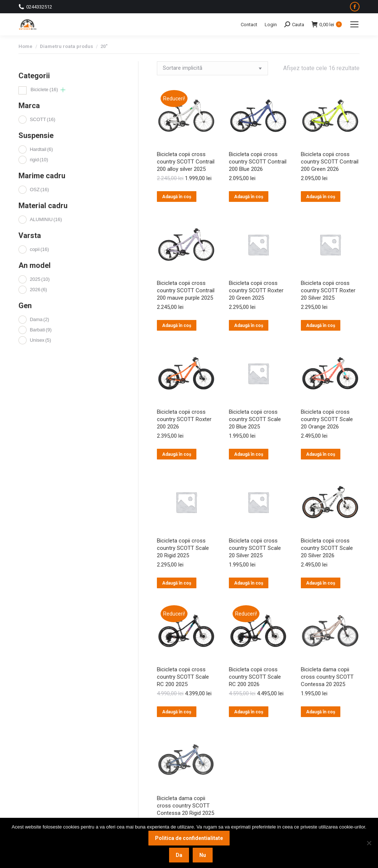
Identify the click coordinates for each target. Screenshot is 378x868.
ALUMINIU (46, 219)
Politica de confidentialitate (189, 838)
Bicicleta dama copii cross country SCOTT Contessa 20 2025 (327, 677)
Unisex (41, 340)
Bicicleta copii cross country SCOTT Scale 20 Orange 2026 (327, 419)
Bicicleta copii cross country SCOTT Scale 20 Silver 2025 (255, 548)
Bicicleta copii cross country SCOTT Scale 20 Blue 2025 (255, 419)
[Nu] (369, 843)
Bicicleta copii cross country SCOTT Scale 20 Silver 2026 (327, 548)
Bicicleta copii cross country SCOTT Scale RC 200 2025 (183, 677)
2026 (39, 290)
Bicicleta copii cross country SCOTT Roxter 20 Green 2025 (256, 290)
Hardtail (42, 149)
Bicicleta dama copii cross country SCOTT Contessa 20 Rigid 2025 (185, 806)
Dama (40, 319)
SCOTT (43, 119)
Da (179, 855)
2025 (40, 279)
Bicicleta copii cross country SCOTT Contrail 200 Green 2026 (330, 162)
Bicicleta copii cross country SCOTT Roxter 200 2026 (184, 419)
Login (271, 25)
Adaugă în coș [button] (177, 197)
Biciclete (44, 89)
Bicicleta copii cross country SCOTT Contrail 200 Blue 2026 (258, 162)
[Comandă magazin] (212, 68)
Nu (203, 855)
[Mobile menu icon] (354, 24)
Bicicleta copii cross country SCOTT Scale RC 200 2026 (255, 677)
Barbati (41, 330)
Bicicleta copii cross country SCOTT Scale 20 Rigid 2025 (183, 548)
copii (39, 249)
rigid (39, 160)
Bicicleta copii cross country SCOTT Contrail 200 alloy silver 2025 (186, 162)
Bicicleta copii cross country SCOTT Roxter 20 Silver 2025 (328, 290)
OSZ (39, 190)
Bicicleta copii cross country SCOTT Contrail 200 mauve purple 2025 (186, 290)
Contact (249, 25)
